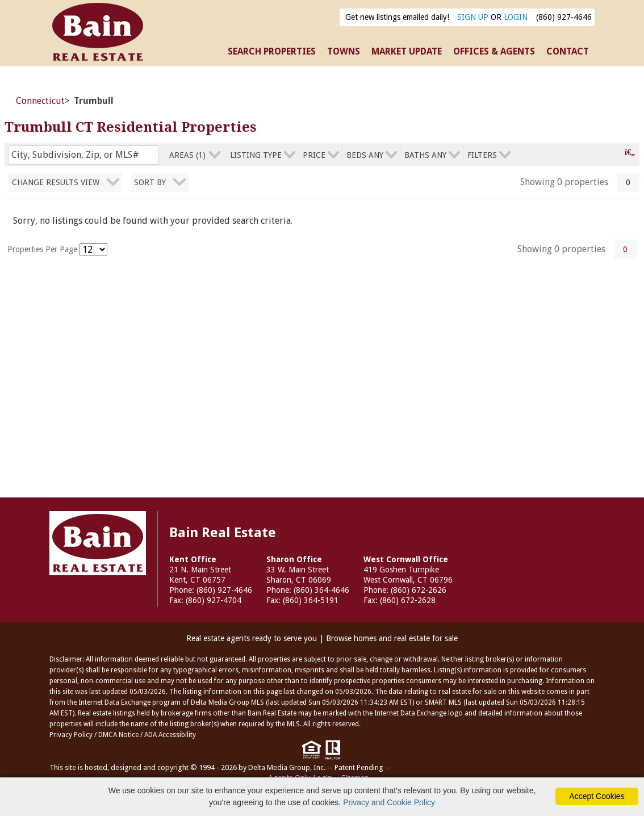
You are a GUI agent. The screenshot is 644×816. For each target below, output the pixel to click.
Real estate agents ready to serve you (252, 638)
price (314, 155)
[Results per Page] (93, 250)
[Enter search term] (83, 155)
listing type (256, 155)
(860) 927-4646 (564, 17)
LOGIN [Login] (516, 17)
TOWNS (344, 51)
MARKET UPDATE (407, 51)
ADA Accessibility (170, 735)
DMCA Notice (118, 735)
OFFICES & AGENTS (494, 51)
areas (187, 155)
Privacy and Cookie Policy (389, 802)
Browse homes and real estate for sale (392, 638)
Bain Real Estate (98, 543)
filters (482, 155)
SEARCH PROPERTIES (272, 51)
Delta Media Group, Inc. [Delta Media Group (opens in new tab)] (287, 767)
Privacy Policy (71, 735)
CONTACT (568, 51)
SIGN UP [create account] (473, 17)
